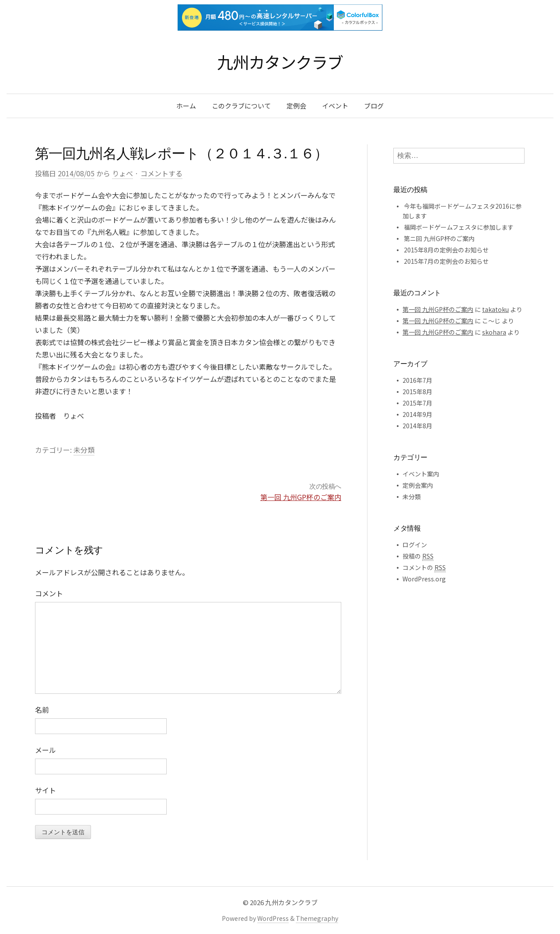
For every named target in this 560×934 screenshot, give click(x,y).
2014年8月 (417, 426)
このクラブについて (241, 106)
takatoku (495, 309)
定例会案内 (418, 485)
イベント (335, 106)
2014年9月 (417, 414)
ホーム (186, 106)
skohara (494, 332)
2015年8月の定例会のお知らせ (446, 250)
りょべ (122, 173)
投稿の (418, 556)
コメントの (424, 568)
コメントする (161, 173)
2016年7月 (417, 380)
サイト (45, 790)
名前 (42, 710)
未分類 (84, 450)
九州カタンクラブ (280, 62)
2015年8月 (417, 392)
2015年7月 (417, 403)
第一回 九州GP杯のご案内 (301, 497)
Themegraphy (317, 918)
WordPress (273, 918)
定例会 (296, 106)
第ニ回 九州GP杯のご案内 (439, 238)
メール (45, 750)
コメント (49, 593)
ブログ (374, 106)
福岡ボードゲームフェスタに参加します (459, 227)
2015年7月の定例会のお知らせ (446, 261)
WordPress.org (424, 579)
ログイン (415, 545)
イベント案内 (421, 474)
